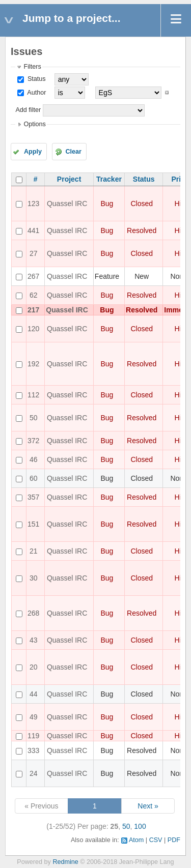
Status (35, 79)
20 (34, 667)
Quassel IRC (67, 204)
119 (33, 736)
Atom (136, 840)
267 (33, 276)
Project (69, 179)
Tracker (109, 179)
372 (33, 441)
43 (34, 640)
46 (34, 459)
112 (33, 395)
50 (34, 418)
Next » (148, 806)
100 (140, 826)
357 (33, 497)
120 (33, 329)
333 (33, 750)
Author (36, 93)
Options (34, 124)
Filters (32, 67)
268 (33, 613)
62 (34, 295)
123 (33, 204)
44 (34, 694)
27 (34, 253)
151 (33, 524)
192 (33, 364)
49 (34, 717)
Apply (33, 152)
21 (34, 551)
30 (34, 578)
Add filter (28, 110)
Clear (73, 152)
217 (33, 310)
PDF (174, 840)
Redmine (65, 862)
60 (34, 478)
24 (34, 773)
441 (33, 230)
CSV (156, 840)
